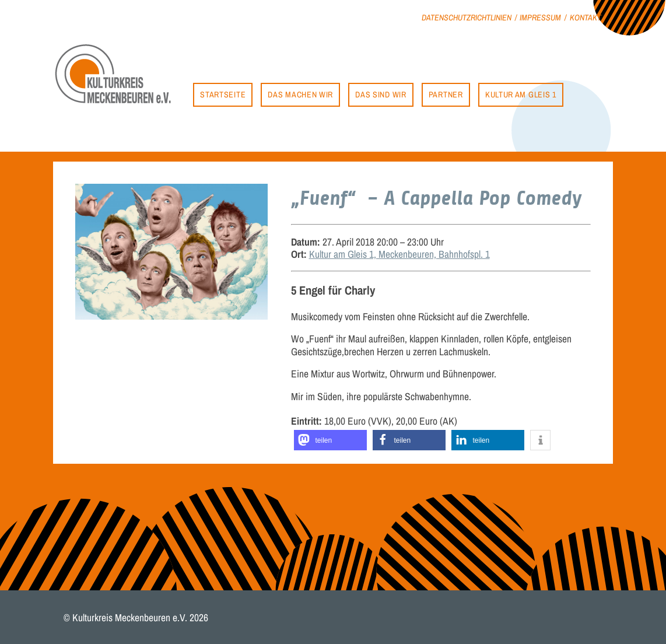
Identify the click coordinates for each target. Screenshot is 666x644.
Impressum (540, 17)
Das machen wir (300, 94)
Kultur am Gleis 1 (521, 94)
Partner (446, 94)
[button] (330, 440)
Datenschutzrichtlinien (467, 17)
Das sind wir (381, 94)
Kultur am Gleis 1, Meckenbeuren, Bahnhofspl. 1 (399, 254)
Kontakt (586, 17)
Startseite (223, 94)
